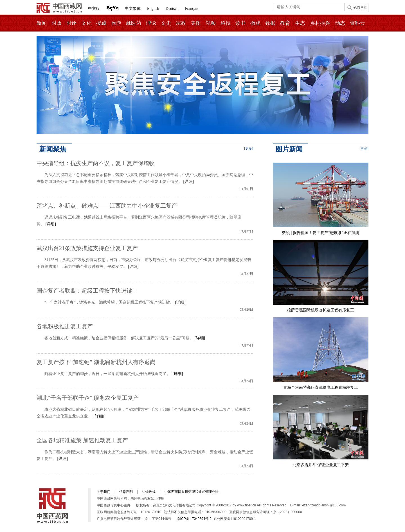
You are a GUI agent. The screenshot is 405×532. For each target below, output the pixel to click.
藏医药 (134, 23)
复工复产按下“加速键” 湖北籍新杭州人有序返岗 (96, 362)
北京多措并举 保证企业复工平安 (321, 465)
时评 (71, 23)
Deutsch (172, 9)
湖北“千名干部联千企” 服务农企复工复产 (88, 398)
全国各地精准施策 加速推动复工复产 (82, 440)
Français (192, 9)
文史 (166, 23)
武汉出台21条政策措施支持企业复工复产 (87, 248)
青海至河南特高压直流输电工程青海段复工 (321, 388)
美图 (196, 23)
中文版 (94, 9)
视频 (211, 23)
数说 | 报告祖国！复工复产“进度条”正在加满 (321, 233)
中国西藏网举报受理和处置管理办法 (192, 492)
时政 (57, 23)
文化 (86, 23)
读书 (240, 23)
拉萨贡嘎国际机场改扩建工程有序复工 (321, 310)
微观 (255, 23)
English (153, 9)
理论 (151, 23)
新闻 (42, 23)
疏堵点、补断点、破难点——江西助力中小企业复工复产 (107, 206)
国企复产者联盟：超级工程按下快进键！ (87, 291)
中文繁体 (133, 9)
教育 (285, 23)
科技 (226, 23)
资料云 (357, 23)
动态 (340, 23)
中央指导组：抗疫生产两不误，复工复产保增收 (96, 163)
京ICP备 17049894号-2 (194, 519)
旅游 (116, 23)
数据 (270, 23)
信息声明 (126, 492)
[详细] (189, 182)
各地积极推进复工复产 (65, 326)
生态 (300, 23)
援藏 (101, 23)
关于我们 (103, 492)
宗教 (181, 23)
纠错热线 (149, 492)
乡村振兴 (320, 23)
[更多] (249, 149)
